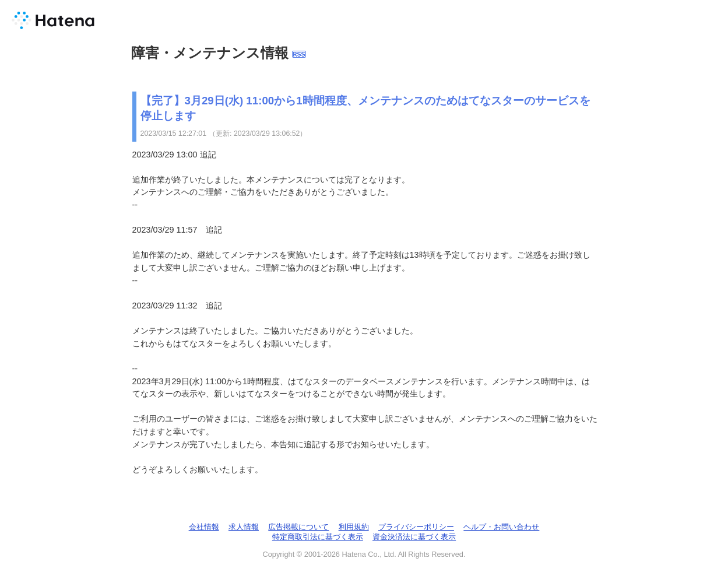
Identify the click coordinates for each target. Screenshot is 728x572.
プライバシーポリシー (416, 527)
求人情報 (244, 527)
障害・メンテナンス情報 (210, 53)
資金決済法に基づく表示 (414, 537)
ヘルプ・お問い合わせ (501, 527)
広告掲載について (298, 527)
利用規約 (354, 527)
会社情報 (204, 527)
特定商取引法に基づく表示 (318, 537)
